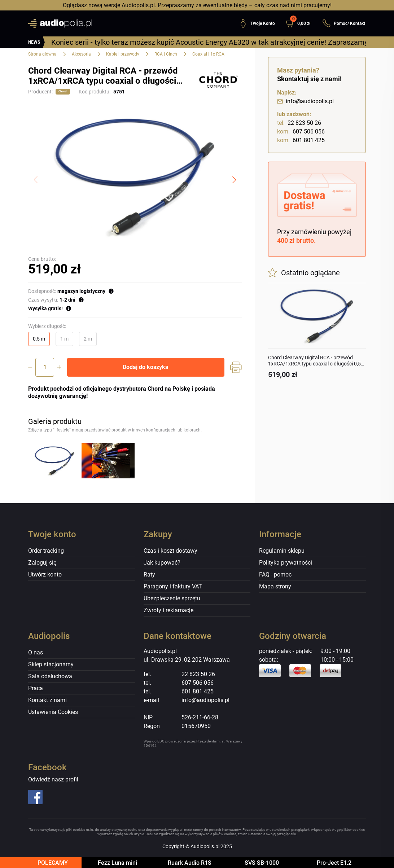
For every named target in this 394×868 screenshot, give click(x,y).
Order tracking (46, 551)
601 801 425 (301, 140)
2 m (88, 339)
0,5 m (39, 339)
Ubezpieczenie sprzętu (172, 598)
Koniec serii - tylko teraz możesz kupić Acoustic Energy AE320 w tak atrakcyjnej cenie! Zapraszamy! (210, 42)
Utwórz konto (45, 575)
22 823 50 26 (299, 123)
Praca (36, 688)
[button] (301, 23)
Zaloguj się (42, 563)
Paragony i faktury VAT (173, 586)
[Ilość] (45, 367)
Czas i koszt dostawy (170, 551)
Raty (149, 575)
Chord (63, 91)
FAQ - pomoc (275, 575)
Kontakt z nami (47, 700)
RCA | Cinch (166, 54)
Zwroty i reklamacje (168, 610)
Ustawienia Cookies (53, 712)
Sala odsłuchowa (50, 676)
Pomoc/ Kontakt (344, 23)
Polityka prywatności (286, 563)
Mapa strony (275, 586)
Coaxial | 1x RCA (208, 54)
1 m (64, 339)
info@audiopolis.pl (305, 101)
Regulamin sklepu (282, 551)
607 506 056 (301, 132)
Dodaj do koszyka (146, 367)
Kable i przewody (123, 54)
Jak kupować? (162, 563)
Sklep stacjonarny (51, 664)
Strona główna (42, 54)
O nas (36, 652)
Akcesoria (81, 54)
